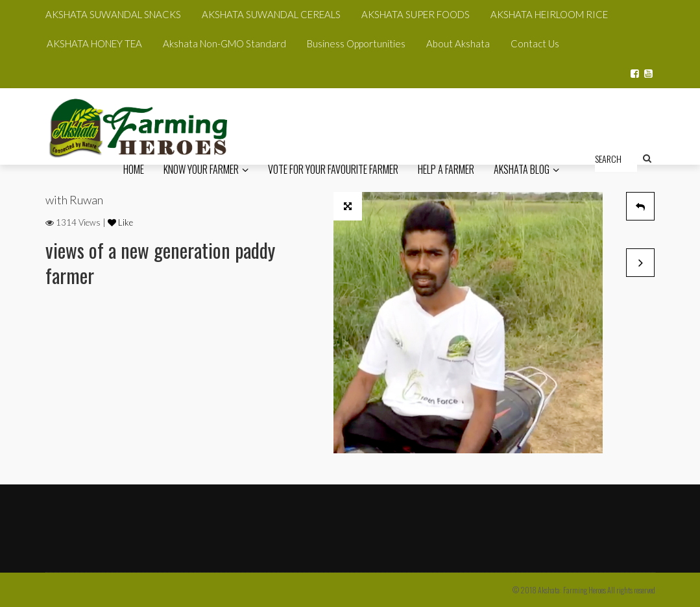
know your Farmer (206, 169)
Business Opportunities (356, 43)
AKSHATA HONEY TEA (94, 43)
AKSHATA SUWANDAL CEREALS (271, 14)
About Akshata (458, 43)
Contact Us (535, 43)
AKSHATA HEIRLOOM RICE (549, 14)
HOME (134, 169)
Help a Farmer (446, 169)
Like (120, 222)
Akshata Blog (526, 169)
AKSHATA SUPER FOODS (416, 14)
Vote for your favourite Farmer (333, 169)
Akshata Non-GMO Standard (224, 43)
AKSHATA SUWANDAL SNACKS (113, 14)
